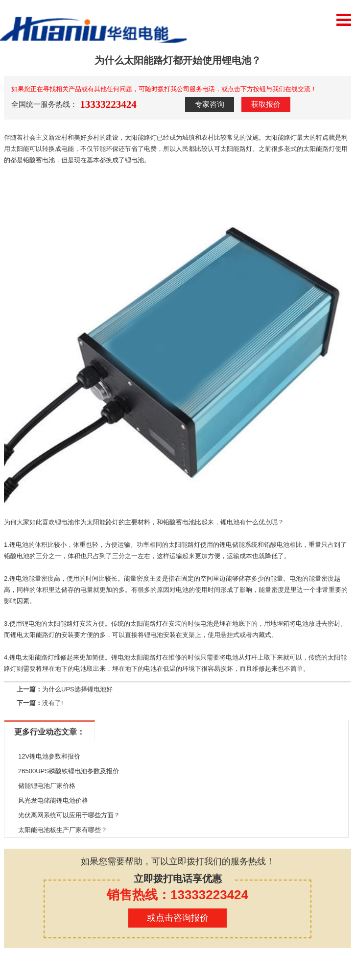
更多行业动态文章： (49, 732)
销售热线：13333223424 (177, 895)
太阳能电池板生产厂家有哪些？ (63, 830)
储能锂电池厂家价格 (47, 786)
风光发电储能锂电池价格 (53, 800)
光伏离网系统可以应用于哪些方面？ (69, 815)
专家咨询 (210, 104)
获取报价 (266, 104)
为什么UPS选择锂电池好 (77, 689)
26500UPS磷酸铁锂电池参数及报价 (69, 771)
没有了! (53, 703)
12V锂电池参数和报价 (49, 756)
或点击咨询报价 (178, 918)
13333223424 (108, 104)
